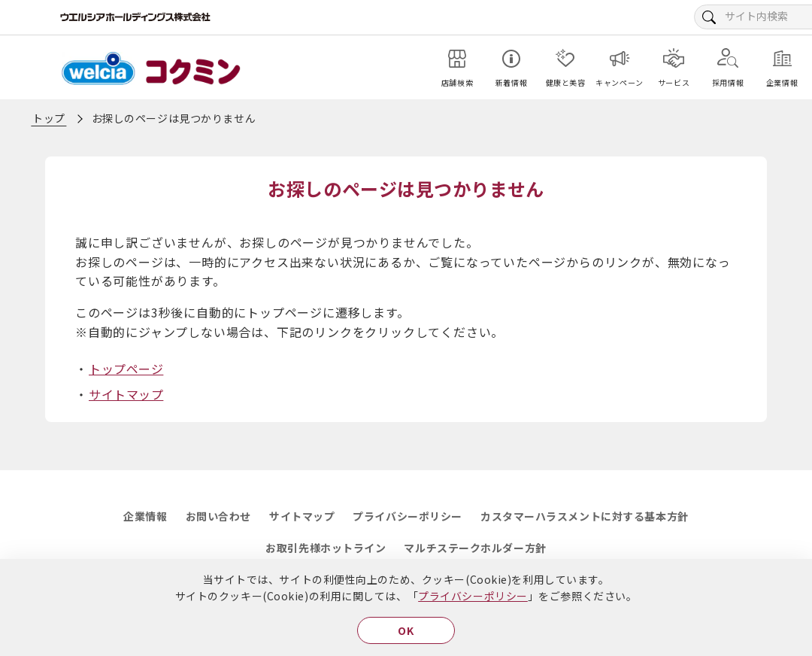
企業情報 (145, 516)
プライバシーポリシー (473, 596)
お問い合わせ (218, 516)
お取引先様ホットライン (326, 548)
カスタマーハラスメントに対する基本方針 (585, 516)
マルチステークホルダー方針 (475, 548)
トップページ (126, 369)
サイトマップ (126, 394)
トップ (49, 118)
